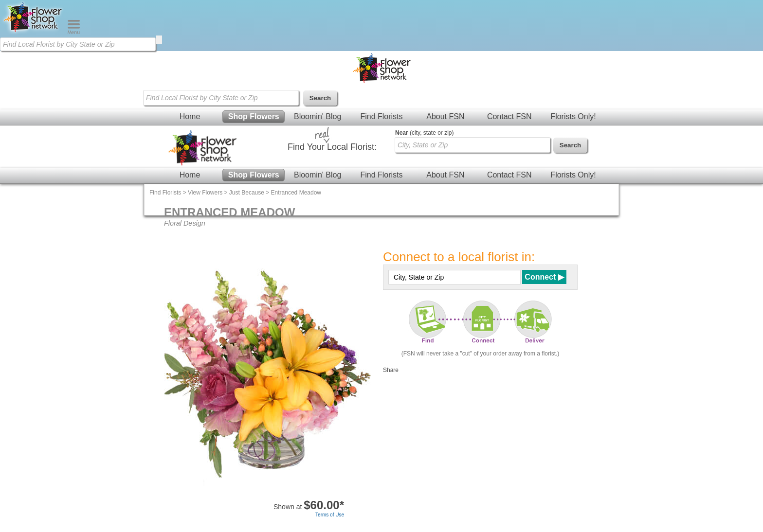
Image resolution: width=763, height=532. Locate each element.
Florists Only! (573, 116)
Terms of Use (330, 515)
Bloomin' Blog (318, 116)
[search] (159, 40)
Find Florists (381, 116)
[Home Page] (34, 32)
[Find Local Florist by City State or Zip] (78, 44)
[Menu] (74, 32)
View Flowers (205, 193)
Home (190, 116)
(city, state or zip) (424, 133)
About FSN (445, 116)
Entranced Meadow (296, 193)
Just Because (247, 193)
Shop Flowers (254, 116)
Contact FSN (509, 116)
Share (391, 370)
